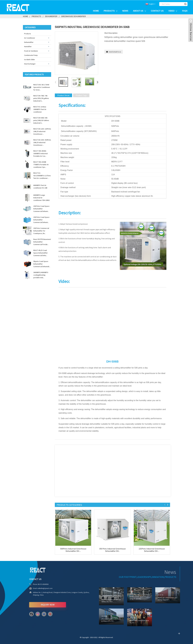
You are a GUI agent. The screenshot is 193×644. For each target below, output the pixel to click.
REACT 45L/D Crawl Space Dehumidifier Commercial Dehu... (41, 253)
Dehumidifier (51, 16)
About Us (140, 11)
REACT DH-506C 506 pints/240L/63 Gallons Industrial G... (41, 120)
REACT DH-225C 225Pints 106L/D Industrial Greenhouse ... (42, 131)
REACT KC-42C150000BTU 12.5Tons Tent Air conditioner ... (42, 175)
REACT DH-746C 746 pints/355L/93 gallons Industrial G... (41, 98)
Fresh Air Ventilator (31, 51)
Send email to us (115, 52)
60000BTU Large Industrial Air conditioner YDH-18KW (41, 198)
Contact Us (157, 11)
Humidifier (28, 46)
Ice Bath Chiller (30, 59)
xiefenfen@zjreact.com (34, 588)
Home (96, 11)
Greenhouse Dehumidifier (73, 16)
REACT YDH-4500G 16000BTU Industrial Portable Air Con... (40, 153)
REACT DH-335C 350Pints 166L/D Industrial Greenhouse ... (42, 142)
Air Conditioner (30, 38)
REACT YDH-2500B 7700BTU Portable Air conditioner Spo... (41, 164)
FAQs (185, 11)
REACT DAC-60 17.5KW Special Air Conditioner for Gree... (42, 87)
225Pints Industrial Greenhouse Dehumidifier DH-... (152, 550)
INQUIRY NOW (37, 605)
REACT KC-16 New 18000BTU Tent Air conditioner (40, 109)
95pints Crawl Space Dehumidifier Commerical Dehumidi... (42, 264)
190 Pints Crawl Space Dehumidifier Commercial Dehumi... (41, 209)
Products (111, 11)
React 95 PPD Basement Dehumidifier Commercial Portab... (42, 242)
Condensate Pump (31, 55)
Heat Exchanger (30, 64)
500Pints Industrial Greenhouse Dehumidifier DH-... (73, 550)
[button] (97, 82)
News (125, 11)
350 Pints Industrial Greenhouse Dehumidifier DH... (112, 550)
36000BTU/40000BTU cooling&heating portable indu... (41, 275)
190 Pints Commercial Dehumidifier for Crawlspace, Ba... (41, 231)
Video (173, 11)
